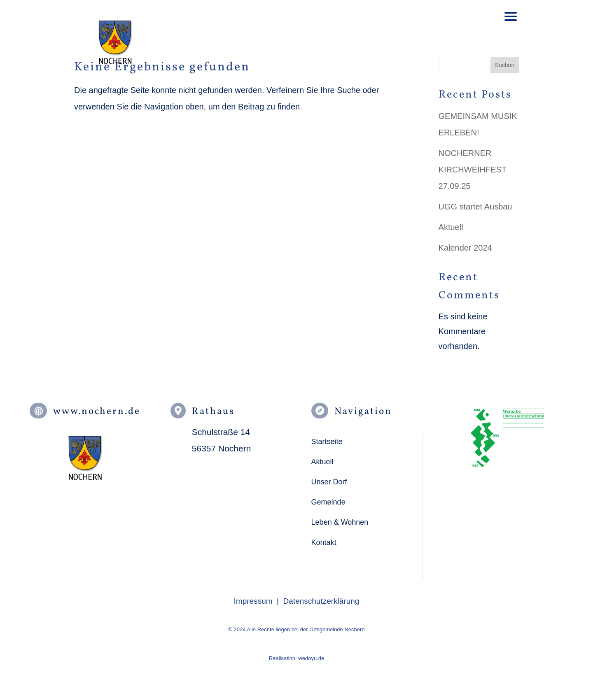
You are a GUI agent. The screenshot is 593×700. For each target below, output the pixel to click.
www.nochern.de (97, 412)
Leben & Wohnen (340, 522)
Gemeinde (328, 502)
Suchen (505, 65)
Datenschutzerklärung (321, 601)
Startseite (327, 442)
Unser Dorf (329, 482)
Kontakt (324, 542)
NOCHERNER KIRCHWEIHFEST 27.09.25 (473, 170)
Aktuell (451, 227)
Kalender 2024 (465, 248)
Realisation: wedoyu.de (296, 658)
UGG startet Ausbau (475, 207)
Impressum (253, 601)
